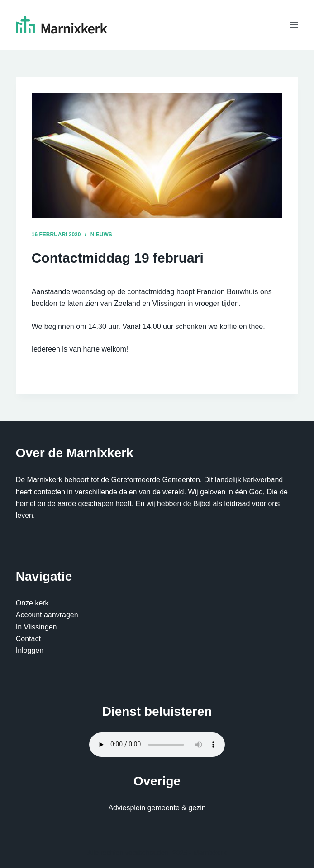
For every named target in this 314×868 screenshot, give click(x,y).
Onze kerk (32, 603)
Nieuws (101, 235)
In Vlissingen (36, 627)
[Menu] (294, 25)
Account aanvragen (47, 615)
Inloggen (30, 650)
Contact (28, 639)
